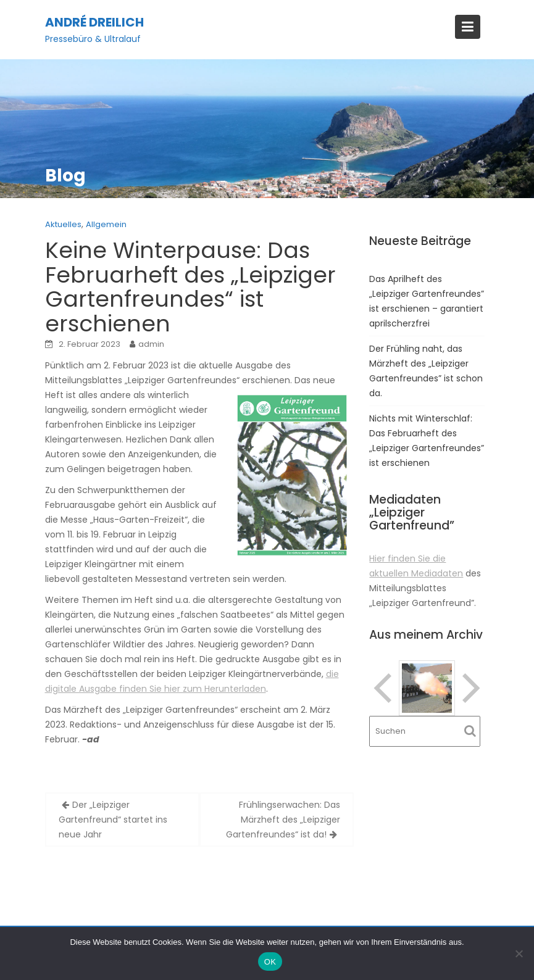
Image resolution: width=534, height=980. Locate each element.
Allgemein (106, 224)
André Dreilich (94, 22)
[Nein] (519, 953)
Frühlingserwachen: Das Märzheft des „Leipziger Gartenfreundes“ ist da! (283, 820)
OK (270, 962)
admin (151, 344)
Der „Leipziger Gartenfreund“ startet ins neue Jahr (113, 820)
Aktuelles (63, 224)
